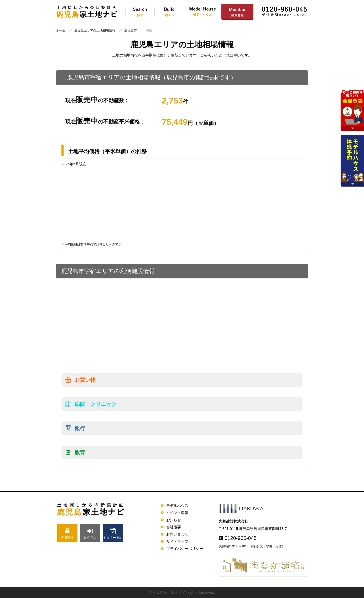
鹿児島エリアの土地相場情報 (95, 30)
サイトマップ (177, 542)
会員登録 (67, 533)
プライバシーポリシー (185, 549)
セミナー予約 (113, 533)
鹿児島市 (131, 30)
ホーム (61, 30)
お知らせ (174, 520)
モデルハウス (177, 506)
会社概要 (174, 527)
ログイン (90, 533)
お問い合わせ (177, 534)
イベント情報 (177, 513)
